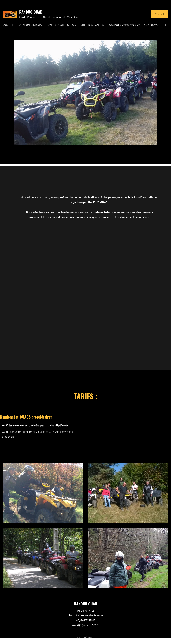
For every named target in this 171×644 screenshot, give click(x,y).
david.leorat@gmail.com (126, 25)
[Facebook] (166, 25)
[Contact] (159, 14)
